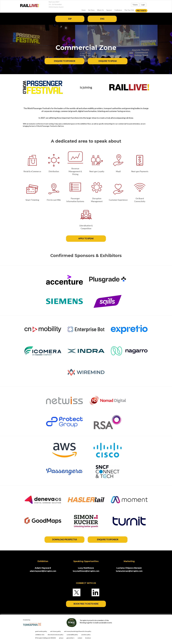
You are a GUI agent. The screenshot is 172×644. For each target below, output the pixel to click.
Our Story (91, 10)
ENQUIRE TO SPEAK (108, 61)
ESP (70, 19)
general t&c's (70, 638)
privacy (61, 638)
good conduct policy (41, 631)
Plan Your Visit (129, 10)
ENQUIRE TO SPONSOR (64, 61)
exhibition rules (40, 635)
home (84, 10)
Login (143, 5)
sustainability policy (72, 635)
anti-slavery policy (56, 631)
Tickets (135, 5)
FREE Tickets (141, 11)
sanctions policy (86, 635)
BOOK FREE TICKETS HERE (86, 604)
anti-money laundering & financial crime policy (78, 631)
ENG (102, 19)
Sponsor (109, 10)
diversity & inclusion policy (56, 635)
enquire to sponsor (108, 539)
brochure (88, 638)
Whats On (100, 10)
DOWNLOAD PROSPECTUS (64, 539)
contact (80, 638)
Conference (118, 10)
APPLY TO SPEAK (86, 238)
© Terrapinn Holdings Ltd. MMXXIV (46, 638)
